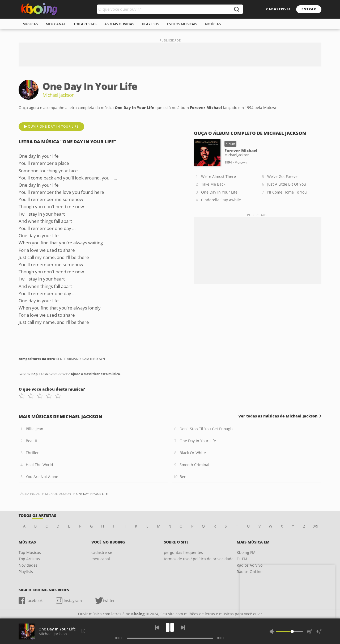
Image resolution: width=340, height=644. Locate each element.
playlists (151, 24)
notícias (213, 24)
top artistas (85, 24)
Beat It (31, 441)
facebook (35, 601)
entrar (309, 9)
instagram (73, 601)
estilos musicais (182, 24)
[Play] (170, 627)
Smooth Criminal (194, 465)
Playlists (26, 572)
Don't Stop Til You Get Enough (206, 429)
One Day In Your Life (219, 192)
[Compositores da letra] (83, 631)
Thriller (32, 453)
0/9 (315, 526)
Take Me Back (213, 184)
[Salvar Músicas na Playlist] (319, 632)
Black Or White (193, 453)
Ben (183, 477)
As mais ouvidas (119, 24)
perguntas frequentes (183, 552)
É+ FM (242, 559)
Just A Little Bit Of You (287, 184)
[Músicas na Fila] (309, 632)
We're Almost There (218, 176)
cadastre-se (279, 9)
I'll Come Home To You (287, 192)
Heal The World (39, 465)
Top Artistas (29, 559)
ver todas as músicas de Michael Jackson (278, 416)
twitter (109, 601)
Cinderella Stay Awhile (221, 200)
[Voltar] (157, 628)
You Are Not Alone (42, 477)
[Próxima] (183, 628)
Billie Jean (35, 429)
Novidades (28, 565)
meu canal (56, 24)
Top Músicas (30, 552)
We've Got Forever (283, 176)
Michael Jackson (53, 634)
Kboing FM (246, 552)
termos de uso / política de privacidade (199, 559)
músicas (30, 24)
